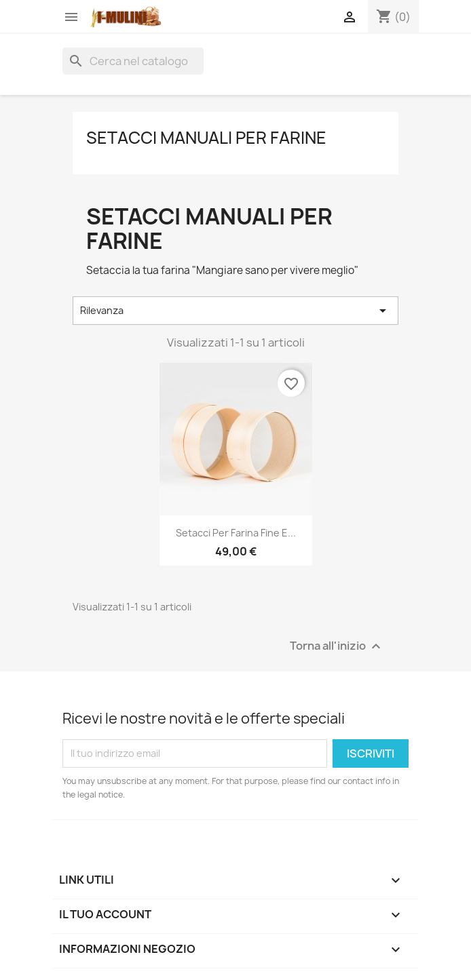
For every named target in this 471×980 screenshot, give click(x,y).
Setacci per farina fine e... (236, 533)
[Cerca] (133, 61)
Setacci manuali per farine (206, 138)
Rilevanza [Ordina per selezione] (235, 311)
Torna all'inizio (337, 646)
